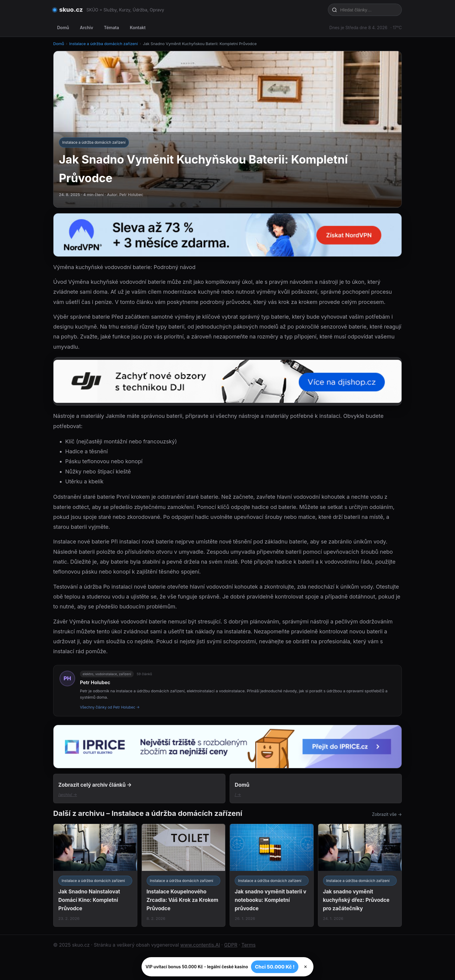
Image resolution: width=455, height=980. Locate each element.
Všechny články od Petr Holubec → (110, 707)
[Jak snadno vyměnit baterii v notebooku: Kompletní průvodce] (272, 875)
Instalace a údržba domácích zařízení (103, 44)
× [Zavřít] (305, 967)
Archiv (87, 28)
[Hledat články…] (369, 10)
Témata (111, 28)
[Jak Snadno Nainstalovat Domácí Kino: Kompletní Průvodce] (95, 875)
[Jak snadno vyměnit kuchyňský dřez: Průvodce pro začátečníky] (360, 875)
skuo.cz (71, 10)
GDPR (231, 945)
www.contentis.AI (200, 945)
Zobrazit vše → (387, 814)
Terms (248, 945)
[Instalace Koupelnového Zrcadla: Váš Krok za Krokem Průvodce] (184, 875)
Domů (63, 28)
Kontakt (138, 28)
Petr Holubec (95, 682)
